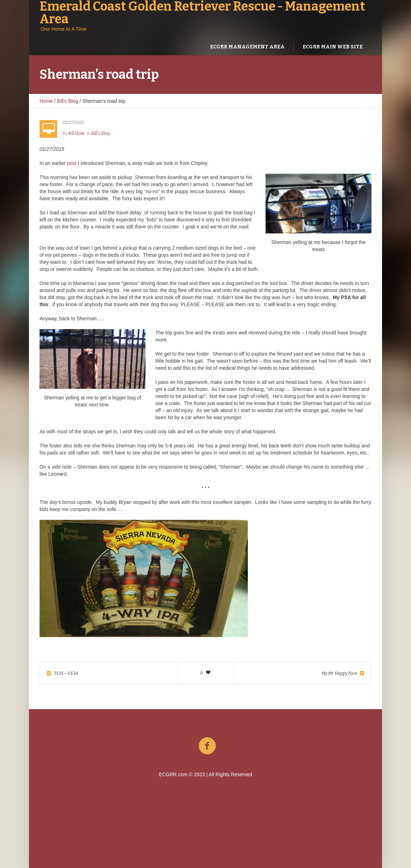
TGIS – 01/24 (66, 673)
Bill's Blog (67, 101)
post (72, 163)
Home (46, 101)
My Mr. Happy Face (339, 673)
